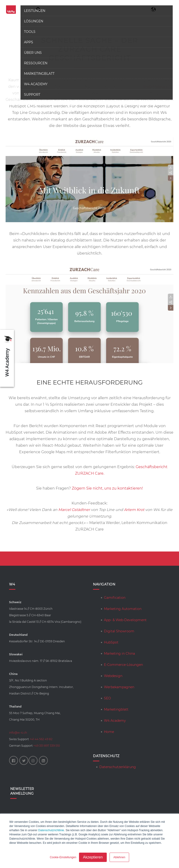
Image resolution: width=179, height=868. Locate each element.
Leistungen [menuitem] (34, 11)
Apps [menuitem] (28, 42)
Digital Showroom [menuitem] (119, 631)
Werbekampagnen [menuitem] (119, 687)
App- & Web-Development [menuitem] (125, 620)
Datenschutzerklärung (118, 767)
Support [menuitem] (32, 95)
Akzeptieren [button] (93, 857)
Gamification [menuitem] (115, 598)
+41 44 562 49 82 (41, 739)
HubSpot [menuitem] (111, 642)
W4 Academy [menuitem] (35, 84)
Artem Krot (134, 510)
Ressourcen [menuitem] (35, 63)
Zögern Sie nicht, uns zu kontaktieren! (107, 488)
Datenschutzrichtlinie (51, 830)
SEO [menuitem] (107, 698)
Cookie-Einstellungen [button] (63, 857)
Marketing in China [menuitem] (119, 654)
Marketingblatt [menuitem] (39, 74)
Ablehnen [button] (119, 857)
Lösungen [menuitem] (33, 21)
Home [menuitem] (109, 732)
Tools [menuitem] (29, 32)
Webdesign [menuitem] (113, 676)
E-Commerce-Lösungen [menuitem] (123, 665)
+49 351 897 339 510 (47, 746)
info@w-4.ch (18, 733)
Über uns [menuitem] (32, 53)
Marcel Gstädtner (74, 510)
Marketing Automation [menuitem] (123, 609)
